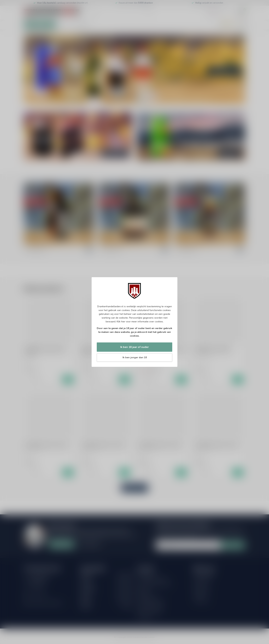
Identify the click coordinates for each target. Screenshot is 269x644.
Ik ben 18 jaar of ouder (134, 347)
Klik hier (121, 322)
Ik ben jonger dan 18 (135, 357)
